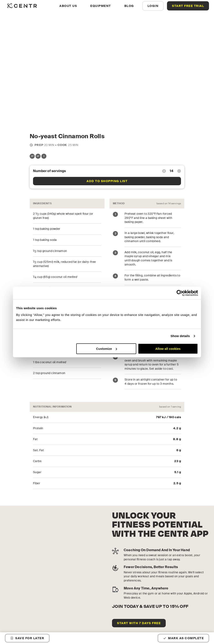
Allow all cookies (168, 349)
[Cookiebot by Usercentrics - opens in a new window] (180, 293)
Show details (180, 336)
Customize (107, 349)
